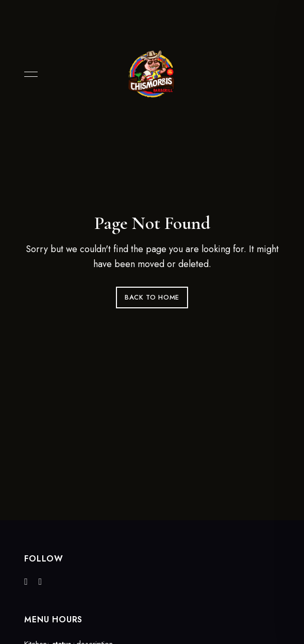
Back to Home (152, 297)
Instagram (40, 582)
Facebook (26, 582)
